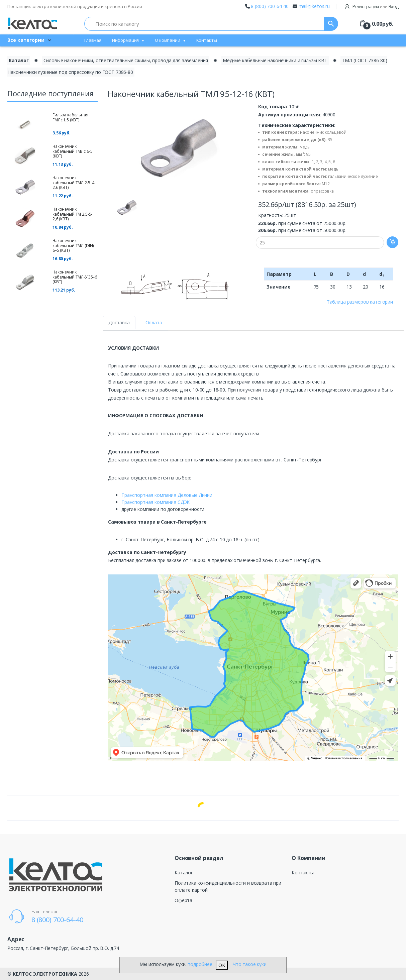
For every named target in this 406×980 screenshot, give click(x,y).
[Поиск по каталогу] (204, 24)
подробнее (200, 964)
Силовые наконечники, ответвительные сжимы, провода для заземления (126, 60)
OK (222, 965)
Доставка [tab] (119, 322)
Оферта (183, 900)
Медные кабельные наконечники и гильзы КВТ (275, 60)
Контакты (207, 40)
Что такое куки (250, 964)
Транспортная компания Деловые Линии (167, 495)
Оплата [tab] (154, 322)
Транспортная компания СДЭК (156, 502)
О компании (168, 40)
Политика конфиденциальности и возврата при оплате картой (228, 886)
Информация (126, 40)
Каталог (184, 873)
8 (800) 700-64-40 (270, 6)
